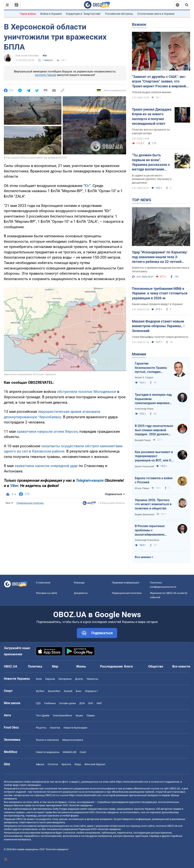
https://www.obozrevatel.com (132, 782)
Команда (79, 583)
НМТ (99, 703)
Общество (156, 666)
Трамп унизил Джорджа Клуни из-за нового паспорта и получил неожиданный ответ (152, 116)
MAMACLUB (70, 752)
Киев (39, 679)
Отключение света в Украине (156, 14)
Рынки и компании (47, 740)
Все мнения (143, 557)
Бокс (79, 691)
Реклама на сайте (46, 593)
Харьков (50, 679)
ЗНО (91, 703)
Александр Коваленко (147, 540)
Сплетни (53, 764)
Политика (35, 666)
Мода (78, 764)
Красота (66, 764)
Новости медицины (48, 752)
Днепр (79, 679)
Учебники (50, 703)
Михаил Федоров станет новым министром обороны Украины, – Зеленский (158, 326)
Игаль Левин (142, 488)
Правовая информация (126, 583)
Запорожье (65, 679)
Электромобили (62, 715)
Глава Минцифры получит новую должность (160, 337)
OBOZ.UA (175, 788)
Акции (79, 715)
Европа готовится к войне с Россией (154, 480)
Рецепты (41, 728)
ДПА (82, 703)
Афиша (40, 764)
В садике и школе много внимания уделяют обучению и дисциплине (152, 179)
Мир (55, 666)
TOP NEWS (142, 200)
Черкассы (92, 679)
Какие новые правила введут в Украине (157, 304)
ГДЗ (38, 703)
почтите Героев (45, 75)
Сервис (91, 715)
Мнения (139, 354)
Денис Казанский (144, 466)
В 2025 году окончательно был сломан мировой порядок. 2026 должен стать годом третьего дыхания (154, 430)
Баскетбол (54, 691)
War (45, 56)
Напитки (55, 728)
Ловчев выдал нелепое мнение (152, 92)
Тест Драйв (43, 715)
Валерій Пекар (143, 440)
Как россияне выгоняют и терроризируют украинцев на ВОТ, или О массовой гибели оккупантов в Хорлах (154, 456)
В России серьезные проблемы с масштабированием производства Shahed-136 (154, 530)
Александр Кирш (144, 409)
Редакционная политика (30, 503)
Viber (14, 486)
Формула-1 (91, 691)
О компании (43, 583)
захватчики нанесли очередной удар (46, 466)
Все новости (181, 666)
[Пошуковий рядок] (187, 5)
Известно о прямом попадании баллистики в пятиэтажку (161, 270)
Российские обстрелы (119, 14)
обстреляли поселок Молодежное (87, 392)
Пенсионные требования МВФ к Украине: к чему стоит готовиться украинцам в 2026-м (160, 293)
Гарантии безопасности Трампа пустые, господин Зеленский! (151, 368)
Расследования (111, 666)
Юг (87, 186)
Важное (139, 24)
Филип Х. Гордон (144, 378)
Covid (83, 752)
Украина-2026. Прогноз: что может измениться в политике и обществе (153, 504)
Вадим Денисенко (145, 514)
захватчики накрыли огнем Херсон (47, 431)
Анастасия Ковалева (27, 56)
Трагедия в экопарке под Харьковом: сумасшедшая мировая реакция (153, 399)
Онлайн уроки (68, 703)
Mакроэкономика (73, 740)
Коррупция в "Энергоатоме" (83, 14)
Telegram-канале (90, 480)
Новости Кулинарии (75, 728)
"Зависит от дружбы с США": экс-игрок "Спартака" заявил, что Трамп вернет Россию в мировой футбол (159, 82)
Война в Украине (51, 14)
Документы (81, 593)
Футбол (40, 691)
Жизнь (81, 666)
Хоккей (68, 691)
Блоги (128, 666)
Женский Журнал (95, 764)
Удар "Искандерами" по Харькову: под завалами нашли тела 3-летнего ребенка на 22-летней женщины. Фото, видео (160, 257)
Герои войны (28, 14)
